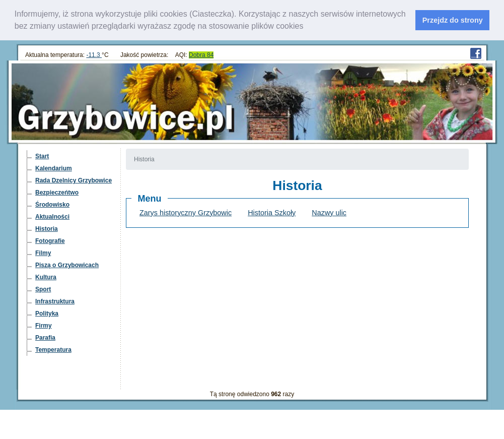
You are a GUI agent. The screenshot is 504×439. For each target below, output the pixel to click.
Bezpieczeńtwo (57, 193)
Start (42, 156)
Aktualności (52, 217)
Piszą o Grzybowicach (67, 265)
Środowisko (52, 205)
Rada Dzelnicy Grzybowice (74, 180)
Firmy (44, 326)
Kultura (46, 277)
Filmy (43, 253)
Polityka (47, 313)
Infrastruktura (55, 301)
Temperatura (53, 350)
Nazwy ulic (329, 213)
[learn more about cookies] (307, 27)
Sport (43, 289)
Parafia (45, 338)
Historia (47, 229)
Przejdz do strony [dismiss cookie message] (453, 20)
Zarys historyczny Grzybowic (186, 213)
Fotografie (50, 241)
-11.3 (94, 55)
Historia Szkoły (272, 213)
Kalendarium (54, 168)
